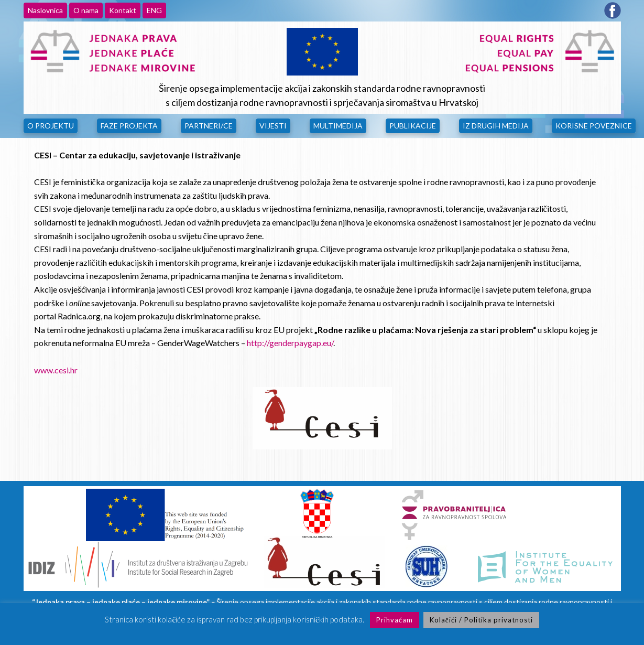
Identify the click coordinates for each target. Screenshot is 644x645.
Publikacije (413, 126)
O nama (86, 10)
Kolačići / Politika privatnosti (481, 620)
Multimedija (338, 126)
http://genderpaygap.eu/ (290, 343)
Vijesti (273, 126)
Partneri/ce (209, 126)
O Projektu (51, 126)
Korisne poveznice (594, 126)
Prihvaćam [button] (395, 620)
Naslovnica (45, 10)
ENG (154, 10)
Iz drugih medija (496, 126)
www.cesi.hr (56, 370)
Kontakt (123, 10)
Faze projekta (129, 126)
